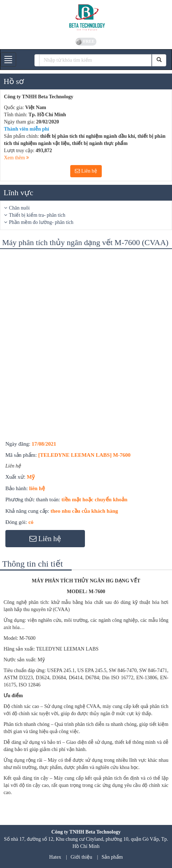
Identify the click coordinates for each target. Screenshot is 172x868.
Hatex (55, 857)
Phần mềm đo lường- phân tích (41, 222)
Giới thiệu (81, 857)
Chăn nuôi (19, 208)
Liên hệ (86, 171)
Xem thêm (16, 158)
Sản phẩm (112, 857)
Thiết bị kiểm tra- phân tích (37, 215)
